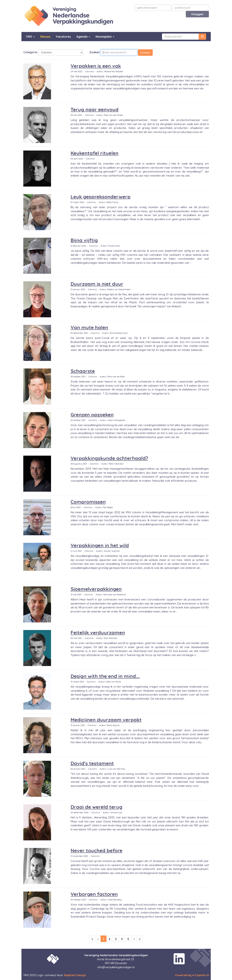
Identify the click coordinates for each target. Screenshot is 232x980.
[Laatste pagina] (140, 939)
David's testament (92, 763)
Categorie (30, 52)
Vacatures (63, 37)
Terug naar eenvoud (95, 109)
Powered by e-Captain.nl (192, 975)
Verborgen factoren (94, 894)
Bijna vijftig (84, 240)
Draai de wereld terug (96, 807)
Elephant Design (75, 975)
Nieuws (45, 37)
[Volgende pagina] (134, 939)
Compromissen (88, 502)
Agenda (83, 37)
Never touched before (96, 850)
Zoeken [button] (145, 53)
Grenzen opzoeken (92, 415)
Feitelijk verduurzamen (98, 632)
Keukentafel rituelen (95, 153)
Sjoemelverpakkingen (96, 589)
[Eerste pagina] (92, 939)
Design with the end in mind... (105, 676)
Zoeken (94, 52)
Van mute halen (89, 327)
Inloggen (197, 14)
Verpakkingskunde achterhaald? (109, 458)
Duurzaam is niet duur (97, 284)
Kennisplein (105, 37)
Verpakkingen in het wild (100, 545)
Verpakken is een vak (96, 66)
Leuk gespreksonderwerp (101, 197)
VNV (30, 37)
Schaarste (83, 371)
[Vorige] (98, 939)
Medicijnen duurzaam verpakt (106, 720)
